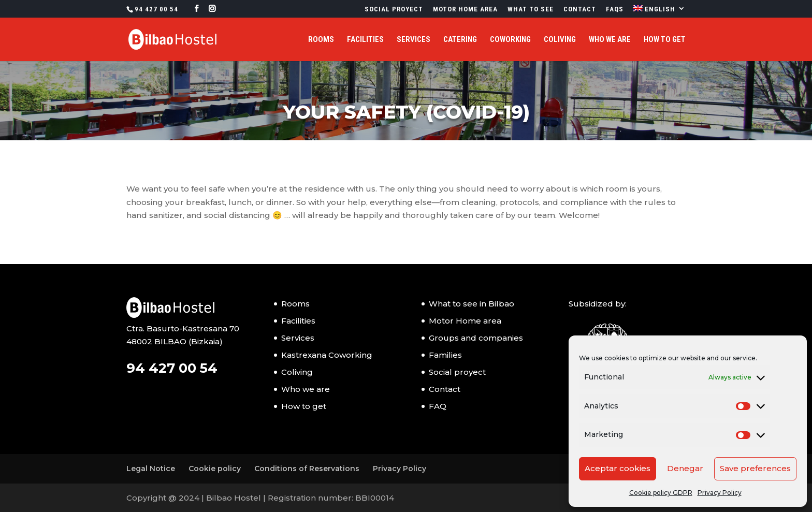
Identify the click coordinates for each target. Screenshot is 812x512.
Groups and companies (476, 338)
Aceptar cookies (618, 468)
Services (414, 40)
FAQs (615, 9)
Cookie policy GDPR (661, 493)
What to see (531, 9)
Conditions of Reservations (307, 469)
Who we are (610, 40)
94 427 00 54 (156, 9)
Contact (580, 9)
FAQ (438, 406)
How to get (665, 40)
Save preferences (755, 468)
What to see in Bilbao (472, 304)
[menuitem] (659, 11)
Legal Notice (151, 469)
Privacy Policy (720, 493)
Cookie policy (215, 469)
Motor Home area (465, 321)
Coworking (510, 40)
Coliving (560, 40)
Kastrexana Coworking (327, 355)
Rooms (321, 40)
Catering (460, 40)
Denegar (685, 468)
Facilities (365, 40)
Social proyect (394, 9)
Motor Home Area (465, 9)
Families (445, 355)
